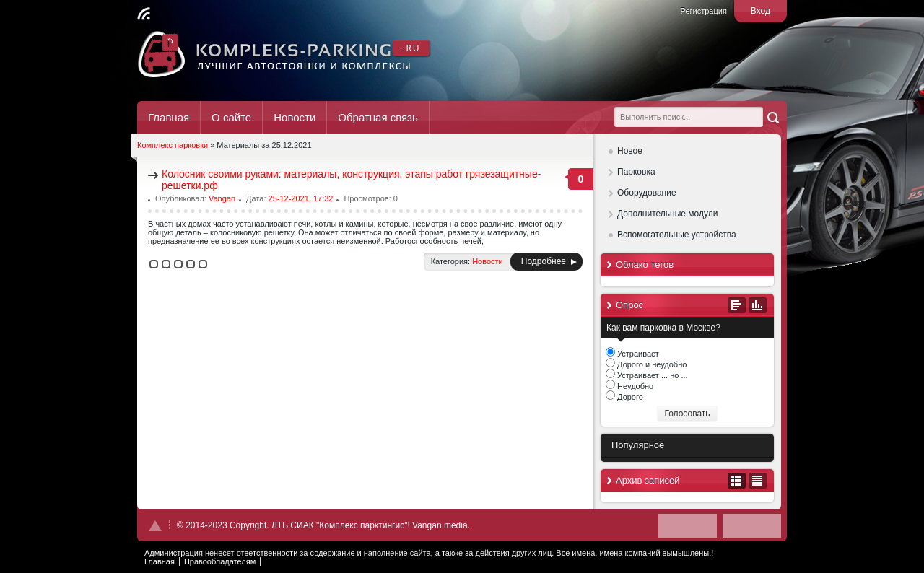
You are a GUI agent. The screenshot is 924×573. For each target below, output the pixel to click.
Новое (630, 151)
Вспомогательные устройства (677, 235)
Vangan (222, 198)
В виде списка (758, 481)
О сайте (231, 117)
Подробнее (544, 261)
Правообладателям (220, 561)
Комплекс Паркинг (285, 54)
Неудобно (634, 386)
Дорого (629, 397)
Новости (295, 117)
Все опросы (737, 305)
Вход (760, 11)
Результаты (758, 305)
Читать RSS (144, 14)
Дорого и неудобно (651, 364)
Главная (169, 117)
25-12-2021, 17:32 (301, 198)
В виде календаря (737, 481)
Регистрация (704, 11)
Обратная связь (378, 117)
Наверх (155, 526)
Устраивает (637, 354)
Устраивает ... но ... (651, 375)
